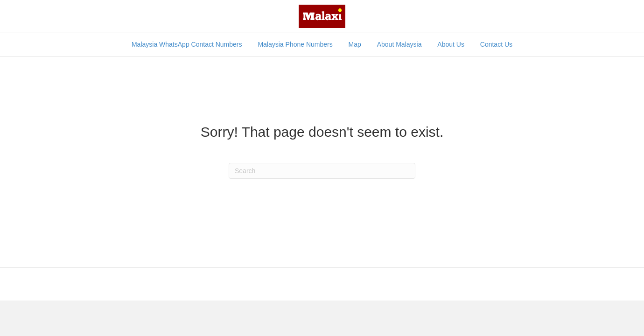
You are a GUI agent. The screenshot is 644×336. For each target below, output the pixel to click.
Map (355, 44)
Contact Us (496, 44)
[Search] (556, 39)
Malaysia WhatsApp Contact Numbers (187, 44)
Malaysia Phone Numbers (295, 44)
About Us (451, 44)
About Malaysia (399, 44)
